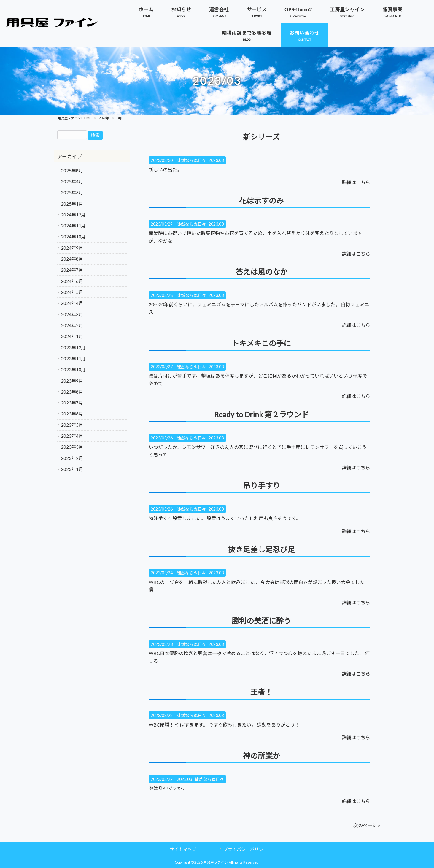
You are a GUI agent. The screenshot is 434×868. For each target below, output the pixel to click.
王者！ (261, 692)
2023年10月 (73, 370)
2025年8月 (72, 171)
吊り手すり (261, 485)
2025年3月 (72, 192)
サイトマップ (183, 849)
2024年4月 (72, 303)
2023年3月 (72, 447)
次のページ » (367, 825)
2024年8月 (72, 259)
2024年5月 (72, 292)
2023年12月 (73, 348)
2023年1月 (72, 469)
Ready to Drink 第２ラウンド (261, 414)
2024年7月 (72, 270)
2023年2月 (72, 458)
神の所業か (261, 756)
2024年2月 (72, 325)
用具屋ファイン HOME (74, 118)
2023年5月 (72, 425)
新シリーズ (261, 137)
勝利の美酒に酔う (261, 621)
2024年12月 (73, 215)
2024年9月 (72, 248)
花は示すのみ (261, 200)
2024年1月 (72, 336)
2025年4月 (72, 181)
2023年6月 (72, 414)
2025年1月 (72, 204)
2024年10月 (73, 237)
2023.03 (216, 160)
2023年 (104, 118)
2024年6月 (72, 281)
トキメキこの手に (261, 343)
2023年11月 (73, 359)
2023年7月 (72, 403)
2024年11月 (73, 226)
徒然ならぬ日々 (191, 160)
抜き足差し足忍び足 (261, 549)
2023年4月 (72, 436)
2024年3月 (72, 314)
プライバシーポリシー (246, 849)
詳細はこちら (356, 182)
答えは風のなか (261, 272)
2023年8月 (72, 392)
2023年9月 (72, 381)
